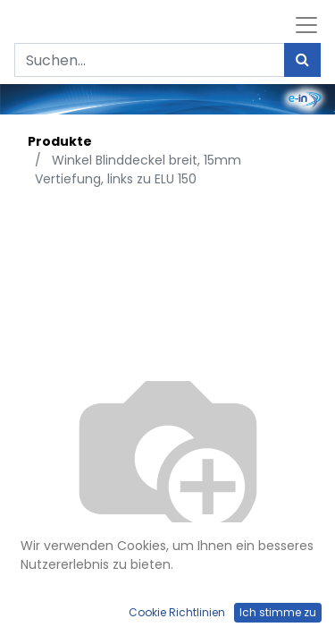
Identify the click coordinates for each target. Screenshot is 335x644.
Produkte (60, 141)
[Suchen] (302, 60)
